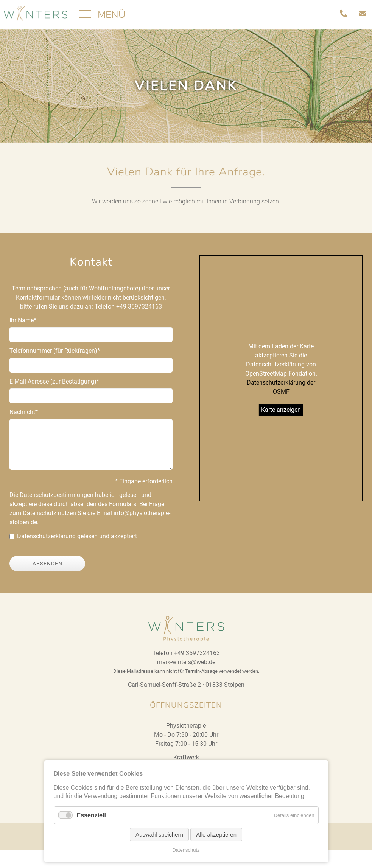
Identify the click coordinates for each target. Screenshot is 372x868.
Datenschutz (186, 850)
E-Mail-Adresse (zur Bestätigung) (54, 399)
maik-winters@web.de (186, 680)
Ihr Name (23, 338)
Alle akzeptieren (216, 835)
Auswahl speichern (159, 835)
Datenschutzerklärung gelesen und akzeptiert (77, 554)
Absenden (47, 582)
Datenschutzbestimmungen (57, 513)
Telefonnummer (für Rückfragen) (55, 369)
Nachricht (24, 430)
